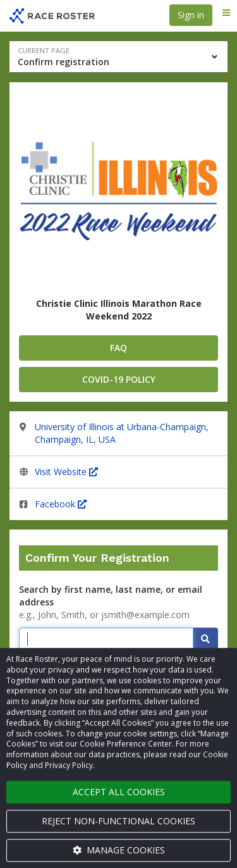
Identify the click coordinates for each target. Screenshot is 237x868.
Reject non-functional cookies (118, 821)
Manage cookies (119, 850)
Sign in (191, 15)
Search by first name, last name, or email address (111, 596)
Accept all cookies (119, 792)
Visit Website (66, 472)
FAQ (118, 348)
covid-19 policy (119, 379)
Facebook (61, 504)
